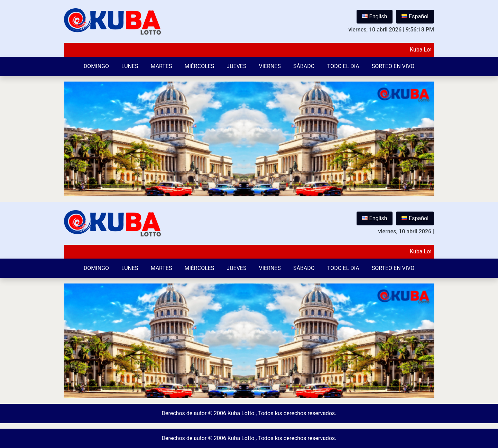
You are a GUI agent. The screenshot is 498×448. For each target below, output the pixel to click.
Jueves (236, 66)
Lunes (130, 66)
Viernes (270, 66)
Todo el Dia (343, 66)
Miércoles (199, 66)
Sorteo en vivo (393, 66)
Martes (162, 66)
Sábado (304, 66)
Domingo (96, 66)
